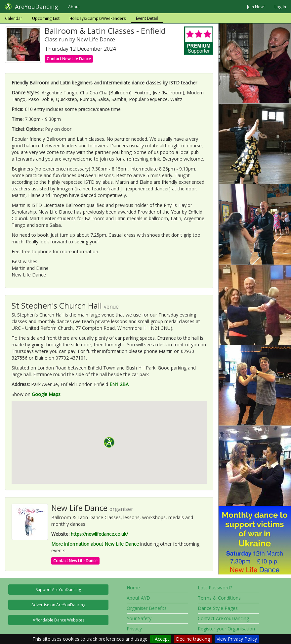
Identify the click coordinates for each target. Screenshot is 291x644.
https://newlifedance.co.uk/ (99, 534)
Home (133, 588)
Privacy (134, 629)
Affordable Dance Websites (59, 620)
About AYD (138, 598)
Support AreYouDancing (58, 590)
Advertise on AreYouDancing (58, 605)
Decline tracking (193, 639)
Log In (280, 7)
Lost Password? (215, 588)
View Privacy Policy (237, 639)
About (74, 7)
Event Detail (147, 18)
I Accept (161, 639)
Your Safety (139, 618)
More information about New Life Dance (95, 544)
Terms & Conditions (219, 598)
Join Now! (256, 7)
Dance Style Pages (218, 608)
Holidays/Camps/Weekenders (98, 18)
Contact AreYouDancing (223, 618)
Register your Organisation (226, 629)
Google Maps (46, 394)
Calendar (14, 18)
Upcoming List (46, 18)
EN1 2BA (119, 384)
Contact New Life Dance (69, 59)
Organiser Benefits (147, 608)
